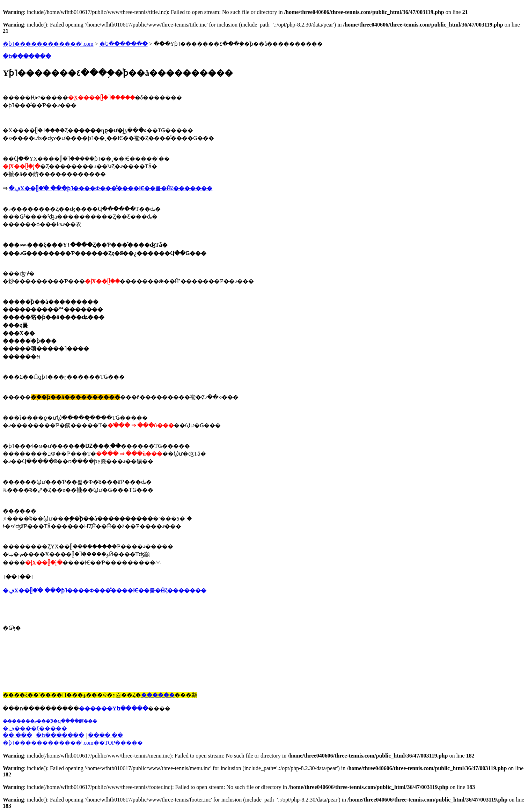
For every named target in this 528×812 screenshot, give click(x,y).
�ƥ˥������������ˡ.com (48, 44)
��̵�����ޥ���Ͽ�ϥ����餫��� (50, 721)
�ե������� (124, 44)
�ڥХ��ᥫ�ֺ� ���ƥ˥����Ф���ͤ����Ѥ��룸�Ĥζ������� (111, 188)
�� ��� (17, 735)
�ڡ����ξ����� (35, 728)
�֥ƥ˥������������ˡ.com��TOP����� (73, 743)
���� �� (105, 735)
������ (158, 695)
